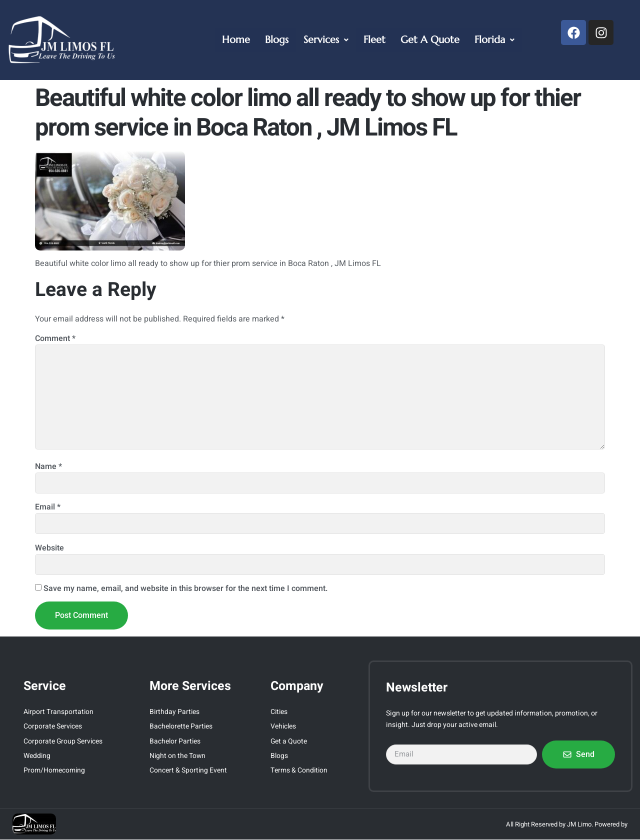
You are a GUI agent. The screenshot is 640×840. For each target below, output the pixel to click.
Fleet (374, 40)
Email (48, 507)
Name (48, 466)
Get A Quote (430, 40)
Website (49, 548)
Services (326, 40)
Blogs (277, 40)
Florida (494, 40)
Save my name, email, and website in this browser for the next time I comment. (186, 588)
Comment (55, 338)
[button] (326, 40)
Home (236, 40)
